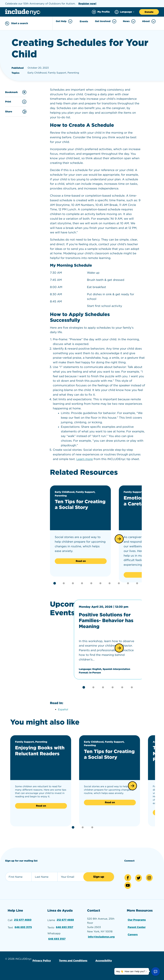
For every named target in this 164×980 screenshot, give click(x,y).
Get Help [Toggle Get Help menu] (64, 21)
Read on (81, 561)
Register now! (87, 4)
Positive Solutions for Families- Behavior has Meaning (106, 620)
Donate (149, 12)
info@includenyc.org (101, 936)
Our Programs (137, 919)
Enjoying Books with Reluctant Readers (40, 750)
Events (84, 21)
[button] (119, 539)
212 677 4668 (65, 919)
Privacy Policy (42, 960)
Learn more (85, 459)
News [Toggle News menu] (129, 21)
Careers (133, 934)
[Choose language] (124, 12)
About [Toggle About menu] (149, 21)
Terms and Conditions (73, 960)
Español (63, 709)
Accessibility (104, 960)
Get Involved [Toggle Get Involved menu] (106, 21)
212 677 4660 (23, 919)
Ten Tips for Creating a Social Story (80, 504)
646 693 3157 (65, 927)
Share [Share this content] (16, 111)
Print (16, 102)
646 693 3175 (23, 927)
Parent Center (137, 927)
